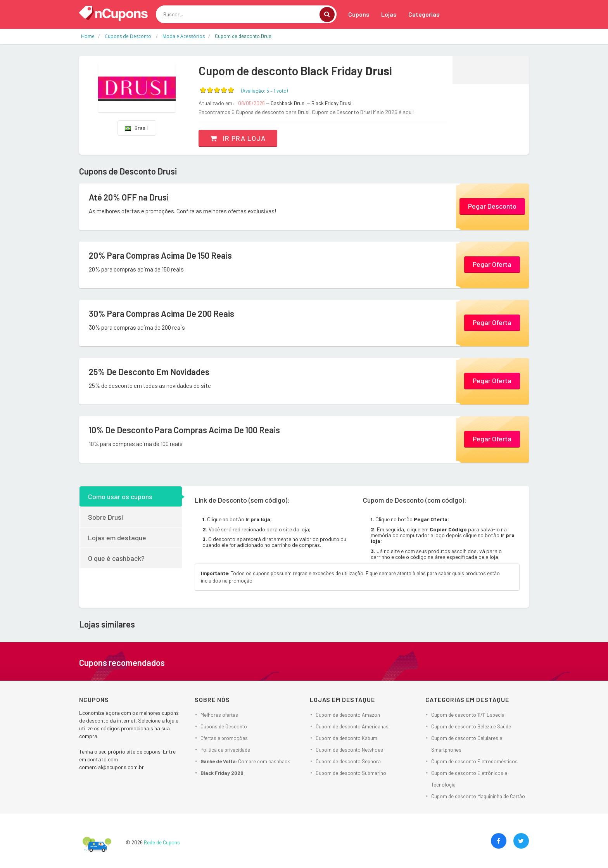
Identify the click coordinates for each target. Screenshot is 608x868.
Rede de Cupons (162, 842)
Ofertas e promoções (224, 738)
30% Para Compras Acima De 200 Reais (161, 313)
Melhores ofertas (219, 715)
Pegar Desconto (492, 206)
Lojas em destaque (117, 538)
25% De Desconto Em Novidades (149, 372)
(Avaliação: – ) (264, 91)
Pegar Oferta (492, 264)
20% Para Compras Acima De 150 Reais (160, 255)
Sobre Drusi (105, 517)
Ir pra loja (238, 138)
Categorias (424, 14)
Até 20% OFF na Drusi (129, 197)
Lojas (389, 14)
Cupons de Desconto (224, 726)
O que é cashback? (116, 558)
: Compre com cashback (245, 761)
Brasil (136, 128)
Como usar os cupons (120, 496)
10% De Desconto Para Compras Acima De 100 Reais (184, 430)
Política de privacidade (225, 750)
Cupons (359, 14)
